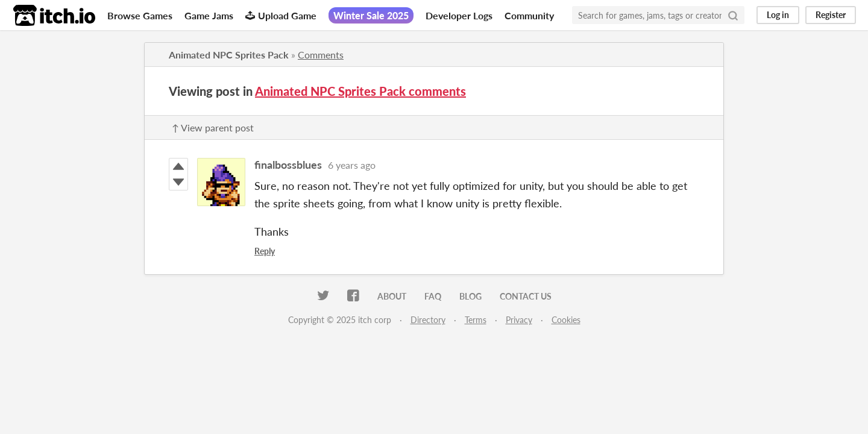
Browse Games (140, 15)
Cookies (566, 320)
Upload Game (281, 15)
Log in (778, 15)
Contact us (526, 296)
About (392, 296)
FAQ (433, 296)
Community (529, 15)
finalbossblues (288, 165)
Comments (321, 55)
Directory (428, 320)
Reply (265, 251)
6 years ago (352, 165)
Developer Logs (459, 15)
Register (831, 15)
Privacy (519, 320)
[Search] (733, 15)
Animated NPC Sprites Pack (229, 55)
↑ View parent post (213, 127)
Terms (476, 320)
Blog (470, 296)
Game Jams (209, 15)
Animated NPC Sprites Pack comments (360, 91)
